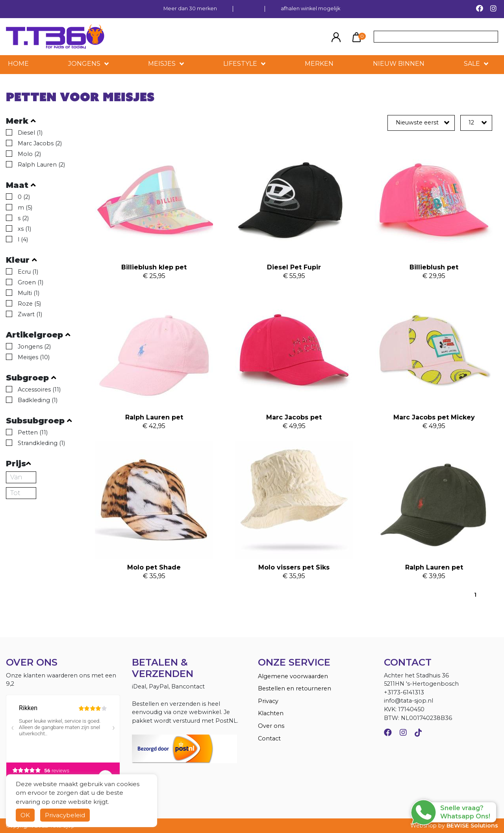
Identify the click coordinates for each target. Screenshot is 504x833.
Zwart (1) (30, 314)
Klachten (271, 713)
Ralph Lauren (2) (41, 165)
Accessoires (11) (39, 390)
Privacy (268, 701)
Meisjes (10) (34, 357)
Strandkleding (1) (41, 443)
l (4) (23, 239)
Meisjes (162, 64)
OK (25, 815)
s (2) (23, 218)
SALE (472, 64)
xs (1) (24, 229)
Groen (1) (31, 282)
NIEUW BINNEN (399, 64)
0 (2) (24, 197)
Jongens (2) (34, 347)
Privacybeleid (65, 815)
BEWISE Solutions (472, 826)
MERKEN (319, 64)
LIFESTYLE (240, 64)
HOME (18, 64)
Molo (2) (29, 154)
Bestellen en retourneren (295, 688)
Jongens (84, 64)
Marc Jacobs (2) (40, 143)
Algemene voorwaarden (293, 676)
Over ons (271, 726)
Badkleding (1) (38, 400)
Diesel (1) (30, 133)
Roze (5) (29, 304)
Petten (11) (33, 432)
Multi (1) (29, 293)
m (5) (25, 208)
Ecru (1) (28, 272)
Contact (269, 738)
